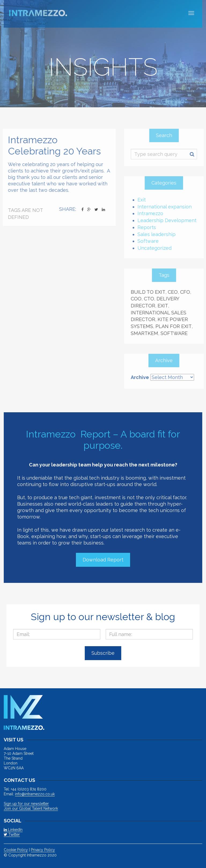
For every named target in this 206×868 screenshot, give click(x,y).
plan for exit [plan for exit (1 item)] (175, 326)
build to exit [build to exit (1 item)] (150, 292)
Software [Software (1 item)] (176, 333)
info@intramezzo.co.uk (35, 794)
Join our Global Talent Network (31, 808)
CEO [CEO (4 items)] (174, 292)
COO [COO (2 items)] (138, 299)
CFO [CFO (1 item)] (187, 292)
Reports (148, 227)
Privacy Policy (43, 850)
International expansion (166, 207)
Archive (142, 377)
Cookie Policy (16, 850)
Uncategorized (156, 248)
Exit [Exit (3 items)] (165, 306)
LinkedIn (13, 830)
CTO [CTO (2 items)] (151, 299)
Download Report (103, 560)
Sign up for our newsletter (26, 804)
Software (150, 241)
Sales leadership (158, 234)
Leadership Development (169, 220)
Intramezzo (152, 213)
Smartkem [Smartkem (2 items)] (146, 333)
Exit (143, 200)
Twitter (12, 834)
